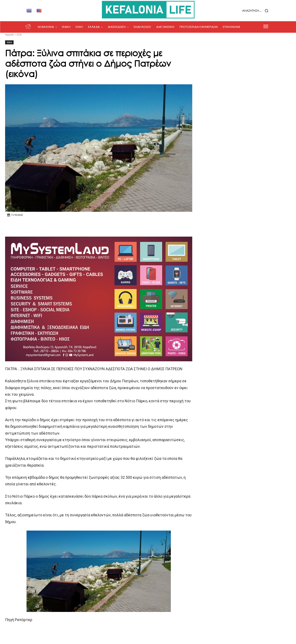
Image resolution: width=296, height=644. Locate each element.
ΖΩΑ (19, 35)
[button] (245, 11)
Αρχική (9, 35)
